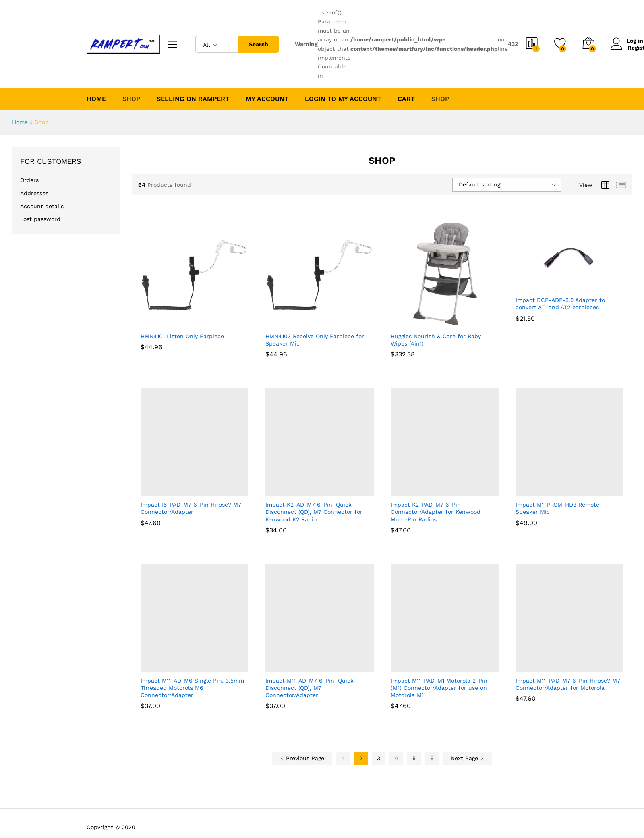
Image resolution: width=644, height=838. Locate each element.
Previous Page (302, 758)
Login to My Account (343, 99)
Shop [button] (131, 99)
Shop (440, 99)
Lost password (40, 219)
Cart (406, 99)
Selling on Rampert (193, 99)
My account (267, 99)
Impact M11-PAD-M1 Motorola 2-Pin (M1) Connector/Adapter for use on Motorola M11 (439, 688)
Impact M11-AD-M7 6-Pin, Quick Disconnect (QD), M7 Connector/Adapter (310, 688)
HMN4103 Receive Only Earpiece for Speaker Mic (315, 340)
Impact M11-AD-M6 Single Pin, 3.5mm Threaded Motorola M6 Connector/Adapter (192, 688)
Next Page (467, 758)
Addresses (34, 193)
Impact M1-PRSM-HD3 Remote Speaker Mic (557, 508)
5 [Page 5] (414, 758)
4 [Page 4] (397, 758)
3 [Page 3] (379, 758)
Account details (42, 206)
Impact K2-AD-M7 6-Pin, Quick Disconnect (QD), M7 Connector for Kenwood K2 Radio (314, 512)
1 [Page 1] (343, 758)
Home (96, 99)
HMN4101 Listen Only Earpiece (182, 336)
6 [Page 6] (432, 758)
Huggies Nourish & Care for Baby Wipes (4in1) (436, 340)
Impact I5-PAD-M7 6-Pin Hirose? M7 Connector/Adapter (191, 508)
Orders (29, 180)
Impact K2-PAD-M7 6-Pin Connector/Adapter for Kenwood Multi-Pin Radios (436, 512)
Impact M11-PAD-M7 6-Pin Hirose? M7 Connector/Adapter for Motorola (568, 684)
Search (259, 44)
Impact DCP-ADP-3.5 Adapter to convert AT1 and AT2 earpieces (560, 304)
